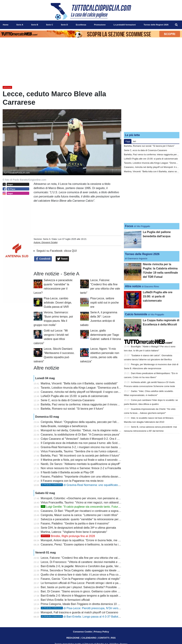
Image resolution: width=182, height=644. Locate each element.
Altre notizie (133, 286)
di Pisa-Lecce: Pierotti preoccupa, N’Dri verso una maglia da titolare (94, 608)
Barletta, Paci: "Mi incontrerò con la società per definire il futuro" (80, 456)
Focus (129, 226)
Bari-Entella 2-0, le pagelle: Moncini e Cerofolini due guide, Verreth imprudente (90, 566)
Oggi (128, 141)
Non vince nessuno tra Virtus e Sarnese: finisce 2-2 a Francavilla (81, 468)
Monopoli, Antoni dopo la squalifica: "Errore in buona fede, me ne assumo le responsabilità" (97, 540)
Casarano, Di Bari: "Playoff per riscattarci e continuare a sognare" (81, 511)
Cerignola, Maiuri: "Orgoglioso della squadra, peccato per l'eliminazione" (86, 422)
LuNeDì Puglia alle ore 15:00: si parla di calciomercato (74, 396)
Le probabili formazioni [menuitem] (125, 25)
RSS (113, 638)
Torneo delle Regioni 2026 (142, 254)
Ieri (134, 141)
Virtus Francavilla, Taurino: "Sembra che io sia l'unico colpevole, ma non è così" (90, 451)
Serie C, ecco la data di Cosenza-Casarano (68, 400)
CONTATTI (104, 638)
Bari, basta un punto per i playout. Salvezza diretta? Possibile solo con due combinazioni (96, 587)
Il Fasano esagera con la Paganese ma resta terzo (72, 481)
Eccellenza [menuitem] (81, 25)
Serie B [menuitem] (35, 25)
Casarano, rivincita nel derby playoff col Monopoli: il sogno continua (83, 392)
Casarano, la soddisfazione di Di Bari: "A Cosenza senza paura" (80, 435)
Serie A (46, 239)
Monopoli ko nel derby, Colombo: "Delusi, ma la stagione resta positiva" (85, 430)
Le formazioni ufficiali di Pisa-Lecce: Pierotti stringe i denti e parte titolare (86, 583)
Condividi (43, 259)
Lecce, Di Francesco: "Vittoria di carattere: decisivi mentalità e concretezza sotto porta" (95, 562)
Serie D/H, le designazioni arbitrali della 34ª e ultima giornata (78, 528)
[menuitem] (176, 25)
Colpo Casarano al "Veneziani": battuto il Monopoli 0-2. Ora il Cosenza (84, 439)
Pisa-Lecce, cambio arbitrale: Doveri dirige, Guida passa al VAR (58, 303)
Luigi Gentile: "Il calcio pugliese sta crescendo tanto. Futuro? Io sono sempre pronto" (96, 507)
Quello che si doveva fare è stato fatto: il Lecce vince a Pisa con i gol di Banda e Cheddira (97, 575)
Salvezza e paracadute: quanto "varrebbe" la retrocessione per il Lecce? (86, 519)
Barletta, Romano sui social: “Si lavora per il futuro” (72, 409)
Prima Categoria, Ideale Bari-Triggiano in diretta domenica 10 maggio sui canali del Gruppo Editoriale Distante (109, 604)
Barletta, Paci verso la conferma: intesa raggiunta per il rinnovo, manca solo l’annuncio (94, 404)
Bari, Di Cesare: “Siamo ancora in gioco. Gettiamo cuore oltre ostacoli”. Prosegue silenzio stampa (101, 591)
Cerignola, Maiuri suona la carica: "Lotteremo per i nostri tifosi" (79, 515)
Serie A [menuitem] (20, 25)
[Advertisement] (152, 107)
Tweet (62, 259)
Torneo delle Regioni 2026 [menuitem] (156, 25)
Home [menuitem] (6, 25)
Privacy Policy (101, 632)
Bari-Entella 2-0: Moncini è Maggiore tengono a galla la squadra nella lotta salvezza (92, 596)
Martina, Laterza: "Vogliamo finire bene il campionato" (74, 532)
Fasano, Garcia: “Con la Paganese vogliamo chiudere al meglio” (80, 579)
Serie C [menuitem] (50, 25)
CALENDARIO (89, 638)
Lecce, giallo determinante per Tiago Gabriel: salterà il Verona (106, 335)
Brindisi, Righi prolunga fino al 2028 (68, 536)
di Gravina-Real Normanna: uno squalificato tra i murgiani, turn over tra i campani (103, 485)
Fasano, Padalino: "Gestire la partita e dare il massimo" (75, 523)
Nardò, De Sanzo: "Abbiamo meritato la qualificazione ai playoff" (81, 464)
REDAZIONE (73, 638)
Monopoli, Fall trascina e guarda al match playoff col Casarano (80, 612)
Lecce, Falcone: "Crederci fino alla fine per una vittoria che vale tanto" (84, 558)
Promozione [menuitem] (100, 25)
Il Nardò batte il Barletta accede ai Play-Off (67, 472)
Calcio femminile (136, 314)
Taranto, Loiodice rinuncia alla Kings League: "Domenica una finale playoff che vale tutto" (96, 388)
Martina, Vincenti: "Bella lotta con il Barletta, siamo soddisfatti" (79, 383)
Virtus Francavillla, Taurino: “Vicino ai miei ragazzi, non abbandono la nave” (87, 502)
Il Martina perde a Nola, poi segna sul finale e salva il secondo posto (83, 460)
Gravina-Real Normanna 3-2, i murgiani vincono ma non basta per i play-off (87, 447)
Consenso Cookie (82, 632)
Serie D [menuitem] (64, 25)
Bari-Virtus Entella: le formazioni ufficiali (65, 600)
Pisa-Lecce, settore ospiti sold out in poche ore (105, 303)
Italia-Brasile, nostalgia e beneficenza (64, 426)
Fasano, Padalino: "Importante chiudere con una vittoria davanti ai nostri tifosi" (89, 477)
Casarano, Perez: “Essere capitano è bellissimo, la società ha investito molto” (89, 544)
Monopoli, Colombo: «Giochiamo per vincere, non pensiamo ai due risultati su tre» (92, 498)
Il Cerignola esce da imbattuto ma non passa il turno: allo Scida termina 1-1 (87, 443)
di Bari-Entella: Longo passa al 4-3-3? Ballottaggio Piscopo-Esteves (94, 617)
